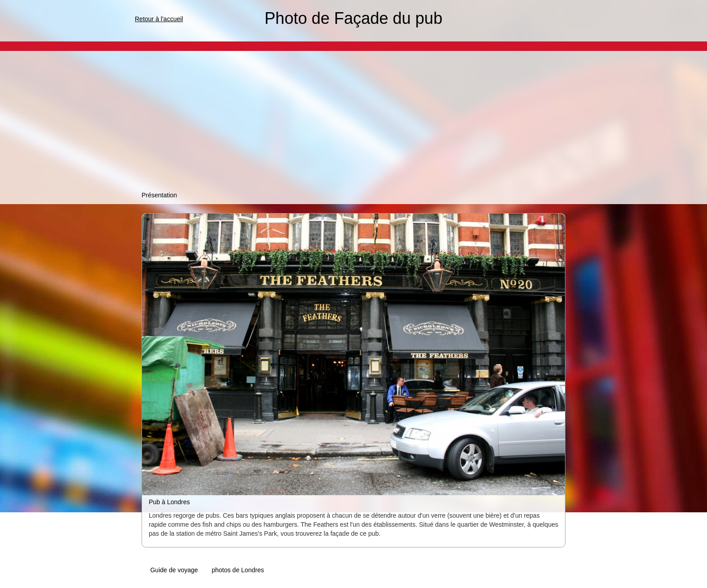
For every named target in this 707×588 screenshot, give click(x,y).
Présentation (159, 195)
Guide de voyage (174, 570)
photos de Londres (238, 570)
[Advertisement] (353, 123)
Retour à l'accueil (159, 19)
